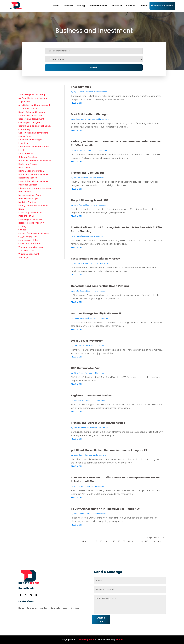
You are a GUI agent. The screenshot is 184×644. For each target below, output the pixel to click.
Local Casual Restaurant (87, 341)
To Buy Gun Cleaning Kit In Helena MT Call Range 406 (105, 509)
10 (96, 541)
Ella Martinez (79, 178)
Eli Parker (77, 236)
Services (131, 6)
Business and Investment (96, 92)
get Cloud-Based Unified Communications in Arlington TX (109, 450)
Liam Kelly (77, 346)
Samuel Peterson (81, 318)
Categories (117, 6)
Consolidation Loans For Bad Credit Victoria (100, 286)
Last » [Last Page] (160, 541)
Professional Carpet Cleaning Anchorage (98, 423)
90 (141, 541)
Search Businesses (164, 6)
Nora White (78, 400)
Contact (143, 6)
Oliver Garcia (79, 150)
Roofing (81, 6)
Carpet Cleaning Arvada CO (90, 200)
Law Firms (68, 6)
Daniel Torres (79, 205)
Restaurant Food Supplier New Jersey (95, 259)
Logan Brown (79, 92)
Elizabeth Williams (81, 264)
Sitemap (119, 640)
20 (101, 541)
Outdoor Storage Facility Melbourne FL (96, 313)
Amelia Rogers (80, 291)
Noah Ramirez (79, 514)
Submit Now (101, 620)
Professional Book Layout (87, 173)
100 (147, 541)
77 (114, 541)
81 (133, 541)
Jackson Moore (80, 119)
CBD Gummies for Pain (86, 368)
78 (119, 541)
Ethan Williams (79, 486)
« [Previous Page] (89, 541)
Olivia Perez (78, 373)
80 (129, 541)
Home (56, 6)
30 (106, 541)
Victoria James (80, 428)
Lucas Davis (78, 455)
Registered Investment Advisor (91, 395)
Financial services (98, 6)
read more (77, 103)
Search (94, 67)
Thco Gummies (81, 87)
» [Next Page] (155, 541)
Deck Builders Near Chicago (89, 114)
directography (86, 640)
